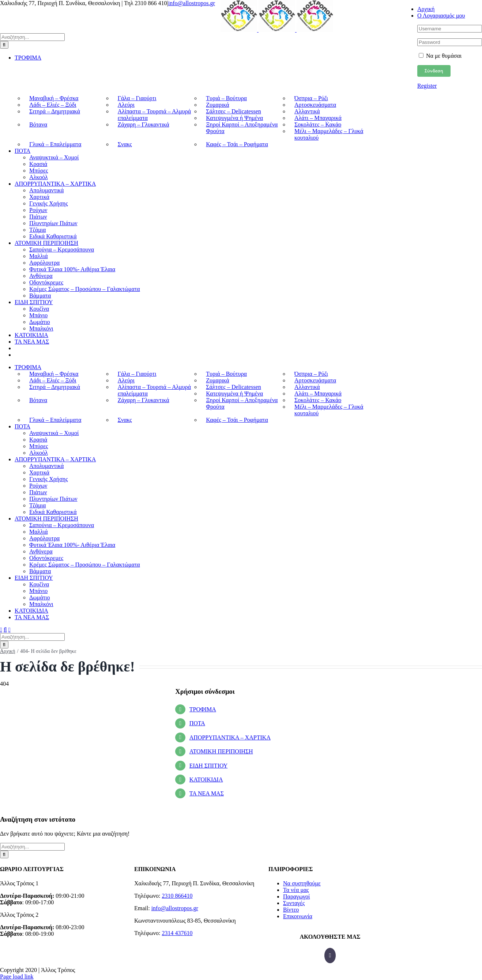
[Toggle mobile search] (5, 630)
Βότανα (38, 124)
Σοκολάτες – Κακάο (318, 124)
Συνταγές (294, 903)
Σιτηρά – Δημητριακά (55, 111)
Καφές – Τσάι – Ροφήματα (237, 144)
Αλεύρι (126, 105)
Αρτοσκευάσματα (315, 105)
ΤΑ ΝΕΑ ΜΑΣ (207, 793)
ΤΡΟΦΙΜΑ (203, 709)
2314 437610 (177, 933)
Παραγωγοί (296, 896)
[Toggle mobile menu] (1, 630)
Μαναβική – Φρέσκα (54, 98)
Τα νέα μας (296, 890)
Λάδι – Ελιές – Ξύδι (53, 105)
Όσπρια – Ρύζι (311, 98)
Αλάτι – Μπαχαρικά (318, 118)
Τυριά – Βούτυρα (226, 98)
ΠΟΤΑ (197, 723)
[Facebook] (330, 956)
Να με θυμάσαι (440, 56)
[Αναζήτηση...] (32, 37)
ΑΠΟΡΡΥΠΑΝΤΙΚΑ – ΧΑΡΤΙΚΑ (230, 737)
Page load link (17, 977)
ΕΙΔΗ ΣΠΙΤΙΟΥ (209, 766)
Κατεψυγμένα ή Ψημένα (234, 118)
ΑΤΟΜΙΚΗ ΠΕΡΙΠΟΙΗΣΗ (221, 751)
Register (427, 86)
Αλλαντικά (307, 111)
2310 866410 (177, 896)
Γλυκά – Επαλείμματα (55, 144)
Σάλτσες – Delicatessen (233, 111)
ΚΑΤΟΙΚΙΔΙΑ (206, 780)
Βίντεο (291, 910)
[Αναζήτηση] (4, 45)
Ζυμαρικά (217, 105)
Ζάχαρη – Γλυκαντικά (144, 124)
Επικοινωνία (298, 916)
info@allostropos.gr (192, 3)
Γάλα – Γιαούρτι (137, 98)
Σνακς (125, 144)
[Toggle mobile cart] (10, 630)
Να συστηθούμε (302, 883)
